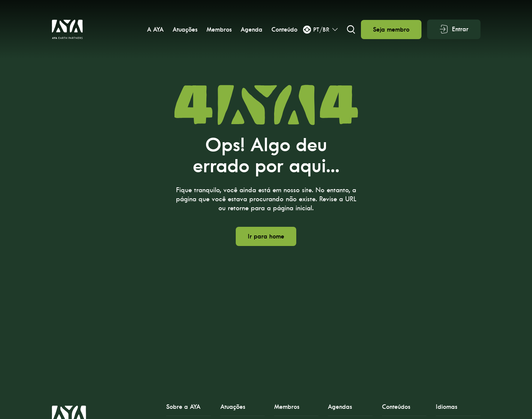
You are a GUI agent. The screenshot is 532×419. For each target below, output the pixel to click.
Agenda (251, 30)
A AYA (155, 30)
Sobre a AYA (183, 407)
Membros (219, 30)
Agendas (340, 407)
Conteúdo (284, 30)
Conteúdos (396, 407)
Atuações (185, 30)
